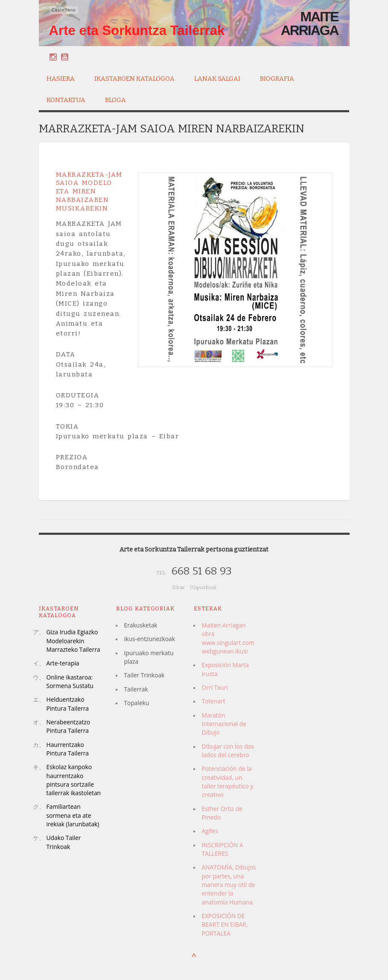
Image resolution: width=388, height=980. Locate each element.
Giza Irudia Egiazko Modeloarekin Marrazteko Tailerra (73, 641)
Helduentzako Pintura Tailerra (68, 704)
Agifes (210, 831)
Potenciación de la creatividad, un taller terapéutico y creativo (227, 782)
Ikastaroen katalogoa (134, 77)
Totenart (213, 701)
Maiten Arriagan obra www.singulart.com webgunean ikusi (228, 638)
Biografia (277, 77)
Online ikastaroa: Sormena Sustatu (70, 681)
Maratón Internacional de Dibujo (224, 724)
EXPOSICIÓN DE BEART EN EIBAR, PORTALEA (225, 925)
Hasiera (61, 79)
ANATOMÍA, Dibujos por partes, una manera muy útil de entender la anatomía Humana (229, 884)
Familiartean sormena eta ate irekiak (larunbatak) (73, 815)
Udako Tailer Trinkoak (64, 842)
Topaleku (136, 703)
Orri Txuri (214, 687)
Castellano (64, 10)
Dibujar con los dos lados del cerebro (228, 751)
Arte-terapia (63, 663)
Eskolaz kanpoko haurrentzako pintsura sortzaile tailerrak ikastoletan (74, 780)
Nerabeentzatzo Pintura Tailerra (69, 726)
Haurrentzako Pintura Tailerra (68, 749)
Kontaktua (66, 100)
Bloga (115, 100)
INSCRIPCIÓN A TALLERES (222, 849)
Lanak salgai (217, 77)
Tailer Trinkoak (144, 675)
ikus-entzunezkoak (149, 639)
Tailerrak (136, 689)
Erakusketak (140, 625)
